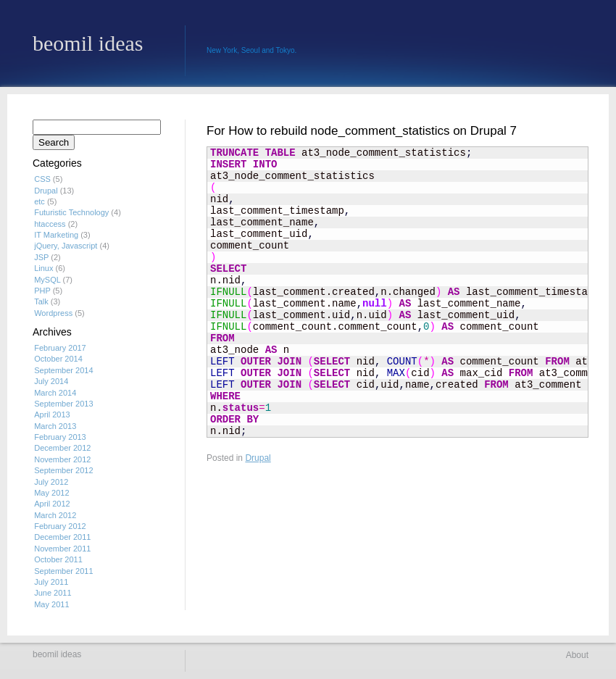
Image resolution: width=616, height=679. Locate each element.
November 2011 (62, 549)
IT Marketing (56, 235)
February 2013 (60, 437)
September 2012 (63, 470)
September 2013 (63, 404)
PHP (42, 291)
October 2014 (58, 359)
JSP (41, 257)
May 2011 (51, 604)
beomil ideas (88, 44)
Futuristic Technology (71, 212)
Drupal (258, 458)
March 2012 (55, 515)
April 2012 (52, 504)
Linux (43, 268)
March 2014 (55, 393)
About (577, 655)
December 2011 (62, 537)
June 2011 (53, 593)
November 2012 (62, 459)
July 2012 (51, 482)
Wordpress (53, 313)
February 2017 (60, 348)
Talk (41, 301)
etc (39, 201)
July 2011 (51, 582)
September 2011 (63, 571)
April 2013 (52, 415)
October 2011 (58, 559)
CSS (42, 179)
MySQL (47, 280)
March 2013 (55, 426)
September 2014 (63, 370)
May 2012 (51, 493)
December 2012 (62, 448)
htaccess (50, 224)
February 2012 (60, 526)
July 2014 (51, 381)
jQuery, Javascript (66, 246)
